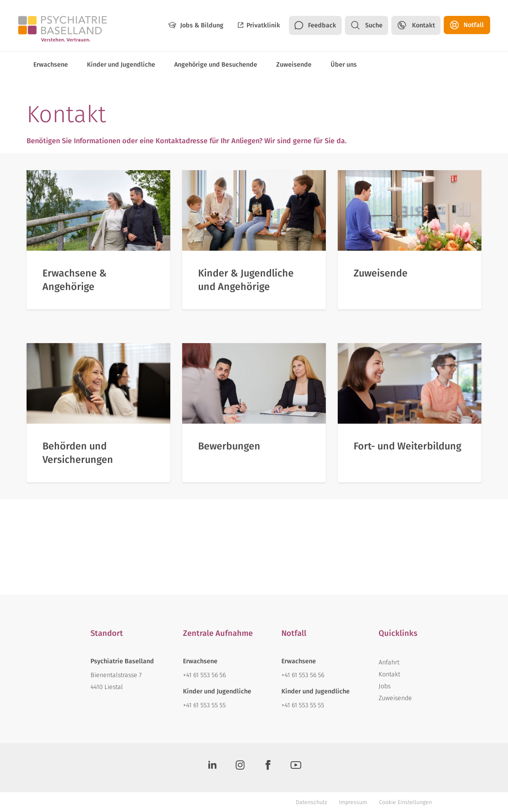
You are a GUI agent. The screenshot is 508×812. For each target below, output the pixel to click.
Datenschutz (311, 802)
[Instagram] (240, 768)
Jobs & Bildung (202, 25)
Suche (374, 25)
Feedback (322, 25)
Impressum (353, 802)
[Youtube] (296, 768)
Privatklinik (263, 25)
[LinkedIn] (212, 768)
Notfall (474, 25)
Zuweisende (395, 698)
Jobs (385, 686)
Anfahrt (389, 662)
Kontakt (423, 25)
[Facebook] (268, 768)
